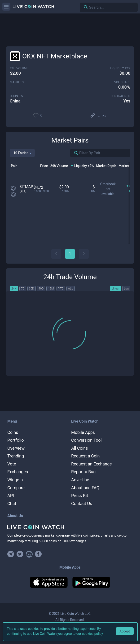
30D (32, 289)
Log (126, 289)
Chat (12, 503)
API (11, 495)
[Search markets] (74, 153)
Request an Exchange (92, 464)
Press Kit (80, 495)
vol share (122, 82)
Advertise (80, 480)
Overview (16, 448)
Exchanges (18, 472)
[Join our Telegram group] (11, 554)
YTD (61, 289)
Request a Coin (85, 456)
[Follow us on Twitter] (20, 554)
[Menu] (6, 7)
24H (14, 289)
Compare (16, 488)
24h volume (19, 68)
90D (41, 289)
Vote (12, 464)
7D (23, 289)
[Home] (70, 527)
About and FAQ (85, 488)
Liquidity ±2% (120, 68)
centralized (120, 96)
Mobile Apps (83, 432)
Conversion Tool (86, 440)
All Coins (80, 448)
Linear (116, 289)
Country (17, 96)
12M (51, 289)
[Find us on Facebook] (38, 554)
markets (17, 82)
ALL (71, 289)
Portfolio (15, 440)
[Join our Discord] (29, 554)
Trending (16, 456)
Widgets (15, 480)
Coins (13, 432)
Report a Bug (83, 472)
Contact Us (82, 503)
